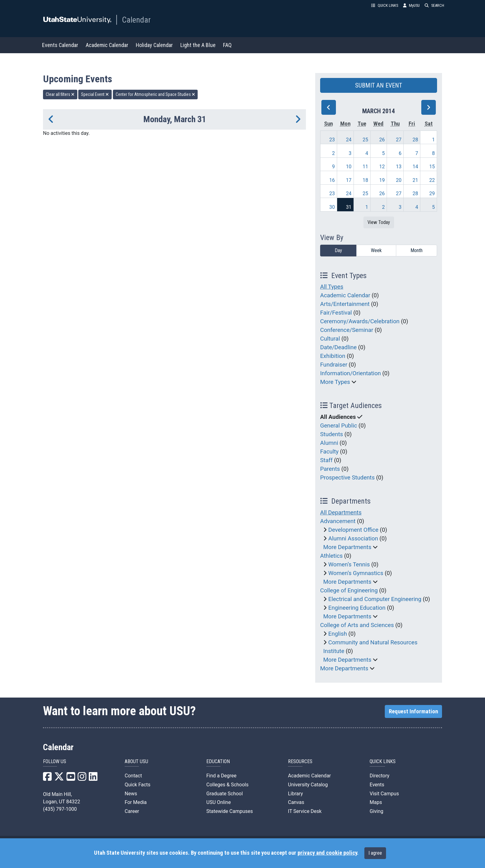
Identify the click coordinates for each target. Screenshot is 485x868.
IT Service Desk (305, 811)
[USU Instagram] (82, 778)
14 (415, 167)
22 (432, 180)
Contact (133, 776)
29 (432, 193)
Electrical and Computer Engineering (375, 599)
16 (332, 180)
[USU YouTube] (71, 778)
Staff (326, 460)
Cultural (330, 339)
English (337, 634)
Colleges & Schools (227, 785)
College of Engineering (349, 591)
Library (295, 794)
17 (349, 180)
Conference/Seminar (347, 330)
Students (332, 434)
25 (365, 140)
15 (432, 167)
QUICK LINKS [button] (385, 5)
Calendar (136, 20)
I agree (375, 853)
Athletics (331, 556)
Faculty (329, 452)
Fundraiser (334, 365)
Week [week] (376, 250)
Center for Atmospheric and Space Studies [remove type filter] (155, 94)
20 (399, 180)
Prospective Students (347, 478)
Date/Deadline (338, 347)
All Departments (341, 513)
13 (399, 167)
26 (382, 140)
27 (399, 140)
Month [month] (416, 250)
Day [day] (338, 250)
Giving (376, 811)
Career (132, 811)
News (131, 794)
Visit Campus (384, 794)
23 (332, 140)
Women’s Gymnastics (356, 573)
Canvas (296, 802)
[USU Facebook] (47, 778)
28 (415, 140)
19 (382, 180)
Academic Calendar (107, 45)
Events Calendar (60, 45)
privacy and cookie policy (327, 853)
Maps (376, 802)
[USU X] (59, 778)
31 (349, 207)
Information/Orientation (350, 373)
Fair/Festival (336, 313)
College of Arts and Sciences (357, 625)
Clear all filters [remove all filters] (60, 94)
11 (365, 167)
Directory (380, 776)
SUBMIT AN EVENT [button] (379, 85)
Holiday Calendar (154, 45)
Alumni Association (353, 539)
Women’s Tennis (349, 565)
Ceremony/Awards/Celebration (360, 321)
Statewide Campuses (230, 811)
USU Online (219, 802)
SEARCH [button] (434, 5)
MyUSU (411, 5)
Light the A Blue (198, 45)
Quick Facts (137, 785)
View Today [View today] (379, 222)
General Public (339, 426)
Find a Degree (221, 776)
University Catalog (308, 785)
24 (349, 140)
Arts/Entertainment (345, 304)
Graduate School (225, 794)
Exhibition (333, 356)
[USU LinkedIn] (93, 778)
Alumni (329, 443)
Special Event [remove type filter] (95, 94)
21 (415, 180)
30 (332, 207)
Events (377, 785)
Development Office (353, 530)
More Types (335, 382)
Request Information (413, 711)
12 (382, 167)
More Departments (347, 547)
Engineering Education (357, 608)
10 (349, 167)
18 (365, 180)
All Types (332, 287)
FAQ (227, 45)
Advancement (338, 521)
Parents (330, 469)
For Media (136, 802)
